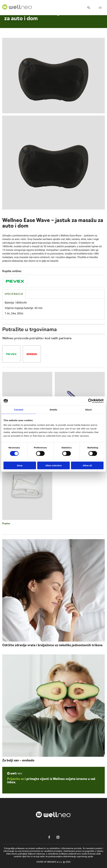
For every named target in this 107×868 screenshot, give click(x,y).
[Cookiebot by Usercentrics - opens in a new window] (90, 401)
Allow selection (53, 465)
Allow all (87, 465)
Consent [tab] (19, 409)
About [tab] (88, 409)
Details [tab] (53, 409)
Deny (20, 465)
